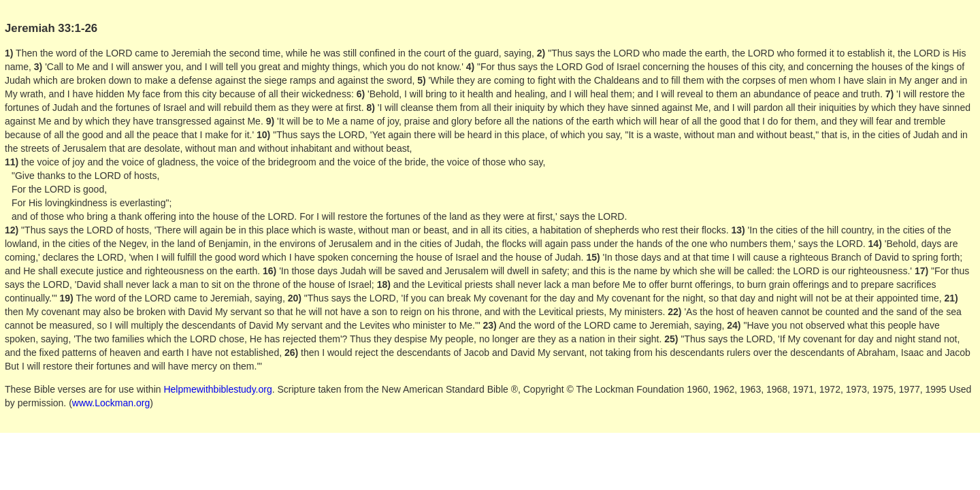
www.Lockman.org (111, 403)
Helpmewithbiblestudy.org (217, 389)
